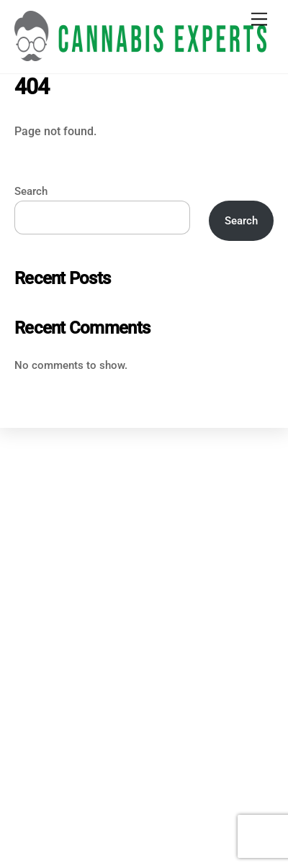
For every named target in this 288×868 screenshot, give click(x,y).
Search (31, 191)
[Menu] (259, 20)
